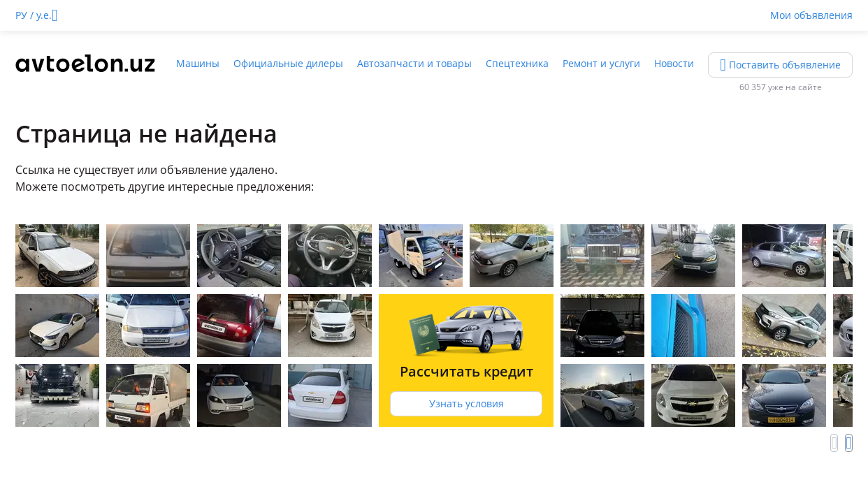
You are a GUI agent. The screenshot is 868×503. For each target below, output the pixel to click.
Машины (198, 63)
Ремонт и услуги (601, 63)
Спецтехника (517, 63)
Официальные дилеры (288, 63)
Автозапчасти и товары (414, 63)
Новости (674, 63)
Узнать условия (466, 403)
